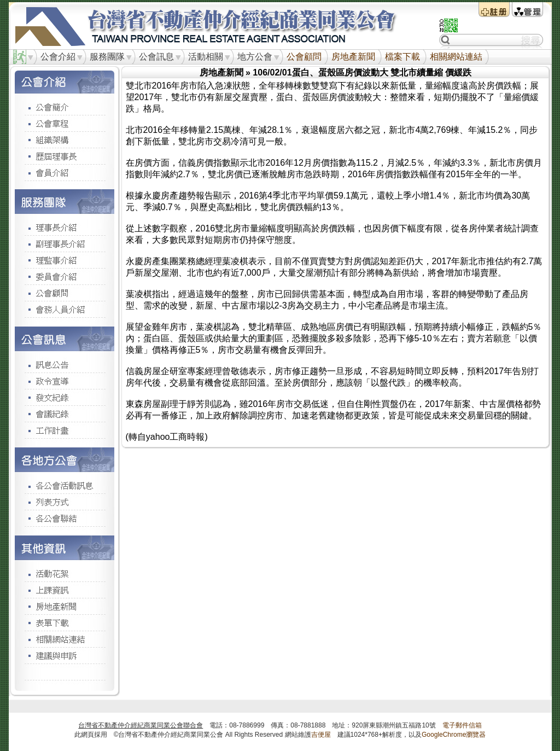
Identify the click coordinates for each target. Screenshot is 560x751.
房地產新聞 (353, 57)
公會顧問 (304, 57)
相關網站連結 (456, 57)
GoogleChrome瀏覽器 (454, 735)
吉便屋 (321, 735)
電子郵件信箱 (462, 725)
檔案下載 (402, 57)
